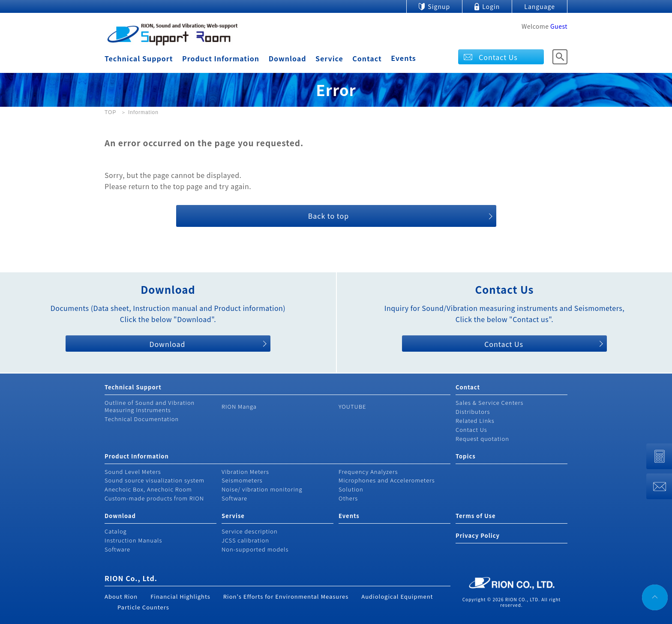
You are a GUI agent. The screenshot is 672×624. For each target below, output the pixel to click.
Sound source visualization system (154, 480)
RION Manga (239, 406)
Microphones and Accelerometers (387, 480)
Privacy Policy (478, 535)
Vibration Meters (245, 472)
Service (329, 58)
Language (540, 6)
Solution (351, 489)
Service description (250, 531)
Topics (466, 456)
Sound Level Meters (133, 472)
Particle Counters (143, 607)
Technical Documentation (142, 419)
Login (491, 6)
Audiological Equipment (397, 596)
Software (234, 498)
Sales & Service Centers (489, 402)
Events (403, 58)
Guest (559, 26)
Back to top (328, 216)
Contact (367, 58)
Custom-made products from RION (154, 498)
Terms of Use (475, 516)
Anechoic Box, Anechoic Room (148, 489)
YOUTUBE (352, 406)
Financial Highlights (180, 596)
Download (288, 58)
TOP (110, 112)
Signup (439, 6)
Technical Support (139, 58)
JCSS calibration (245, 540)
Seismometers (242, 480)
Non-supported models (255, 549)
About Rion (121, 596)
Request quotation (482, 439)
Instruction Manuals (133, 540)
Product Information (221, 58)
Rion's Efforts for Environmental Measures (286, 596)
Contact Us (498, 57)
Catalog (116, 531)
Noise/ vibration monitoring (262, 489)
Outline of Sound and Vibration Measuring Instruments (150, 406)
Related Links (475, 421)
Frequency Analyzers (368, 472)
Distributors (473, 411)
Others (348, 498)
